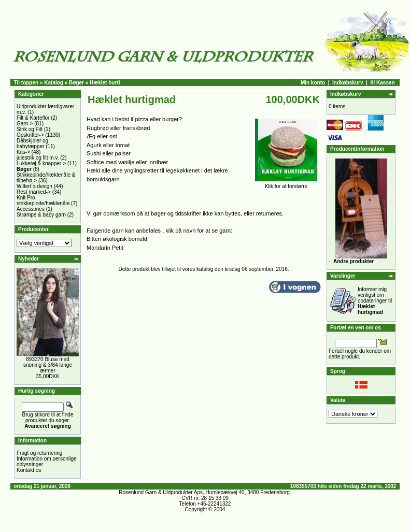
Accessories (31, 209)
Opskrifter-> (30, 135)
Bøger (76, 83)
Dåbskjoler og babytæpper (32, 143)
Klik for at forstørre (286, 184)
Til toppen (26, 83)
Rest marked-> (34, 192)
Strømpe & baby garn (41, 215)
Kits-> (23, 152)
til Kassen (382, 83)
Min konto (313, 83)
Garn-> (25, 124)
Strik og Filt (30, 129)
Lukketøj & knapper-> (41, 163)
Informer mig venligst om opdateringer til (375, 301)
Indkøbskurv (348, 83)
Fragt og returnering (39, 453)
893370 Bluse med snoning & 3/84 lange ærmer (48, 365)
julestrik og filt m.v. (38, 158)
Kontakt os (29, 470)
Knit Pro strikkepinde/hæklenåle (43, 200)
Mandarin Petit (105, 248)
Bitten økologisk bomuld (117, 239)
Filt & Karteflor (33, 118)
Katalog (54, 83)
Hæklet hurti (105, 83)
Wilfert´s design (34, 186)
